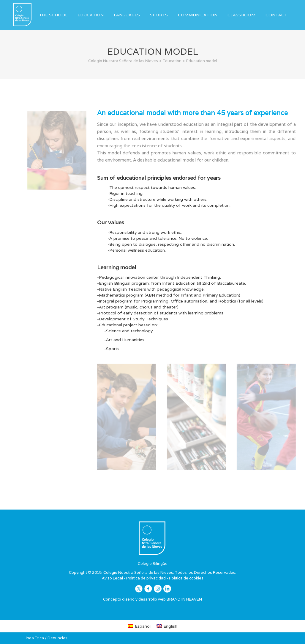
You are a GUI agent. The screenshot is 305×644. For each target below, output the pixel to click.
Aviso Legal (112, 578)
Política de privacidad (146, 578)
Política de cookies (186, 578)
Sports (159, 15)
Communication (198, 15)
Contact (276, 15)
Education (91, 15)
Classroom (241, 15)
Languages (127, 15)
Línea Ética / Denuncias (46, 638)
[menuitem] (139, 626)
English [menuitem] (170, 626)
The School (53, 15)
